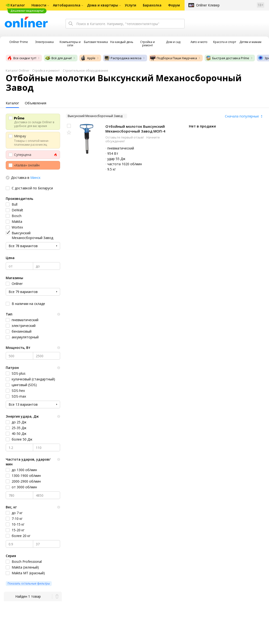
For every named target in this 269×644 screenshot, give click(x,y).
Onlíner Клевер (208, 5)
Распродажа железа (123, 58)
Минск (35, 178)
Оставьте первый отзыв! (125, 137)
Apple (88, 58)
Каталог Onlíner (18, 70)
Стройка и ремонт (46, 70)
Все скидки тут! (21, 58)
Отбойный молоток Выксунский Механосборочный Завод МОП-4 (135, 129)
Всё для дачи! (58, 58)
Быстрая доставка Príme (227, 58)
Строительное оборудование (85, 70)
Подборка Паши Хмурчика (173, 58)
